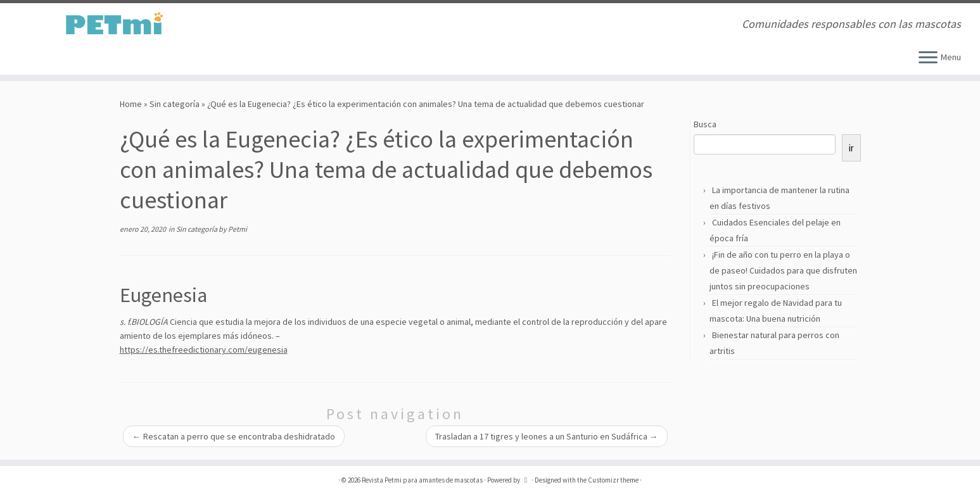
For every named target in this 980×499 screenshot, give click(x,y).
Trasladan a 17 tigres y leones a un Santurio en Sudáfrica (547, 436)
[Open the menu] (928, 58)
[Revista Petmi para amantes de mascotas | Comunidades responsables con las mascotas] (113, 24)
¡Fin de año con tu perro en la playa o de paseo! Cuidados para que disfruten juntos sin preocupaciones (783, 270)
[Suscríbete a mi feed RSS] (268, 25)
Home (131, 104)
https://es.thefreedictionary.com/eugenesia (204, 350)
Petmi (238, 229)
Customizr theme (613, 480)
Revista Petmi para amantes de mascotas (422, 480)
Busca (705, 124)
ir (851, 148)
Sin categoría (175, 104)
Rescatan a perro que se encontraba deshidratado (234, 436)
